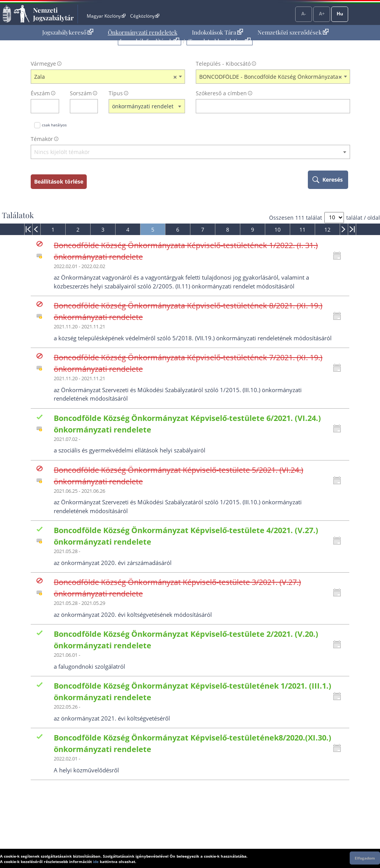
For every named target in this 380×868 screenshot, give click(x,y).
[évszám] (40, 106)
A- (304, 14)
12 (327, 229)
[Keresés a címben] (268, 106)
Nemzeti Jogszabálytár (53, 14)
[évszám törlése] (54, 106)
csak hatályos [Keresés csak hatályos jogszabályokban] (54, 125)
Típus (116, 93)
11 (302, 229)
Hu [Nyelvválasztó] (340, 14)
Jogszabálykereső (68, 32)
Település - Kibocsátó (223, 64)
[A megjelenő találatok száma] (334, 218)
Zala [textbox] (106, 77)
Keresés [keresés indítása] (333, 180)
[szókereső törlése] (344, 106)
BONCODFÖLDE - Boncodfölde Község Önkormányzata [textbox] (271, 77)
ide (96, 861)
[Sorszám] (79, 106)
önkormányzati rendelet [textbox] (143, 106)
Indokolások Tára (217, 32)
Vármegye (43, 64)
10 (278, 229)
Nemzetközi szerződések (293, 32)
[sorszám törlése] (92, 106)
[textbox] (190, 152)
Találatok (18, 215)
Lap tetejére (369, 833)
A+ (322, 14)
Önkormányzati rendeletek (143, 32)
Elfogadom (365, 858)
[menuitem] (68, 32)
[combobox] (108, 77)
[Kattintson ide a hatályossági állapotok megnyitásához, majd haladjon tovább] (339, 256)
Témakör (42, 139)
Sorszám (81, 93)
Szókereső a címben (221, 93)
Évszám (40, 93)
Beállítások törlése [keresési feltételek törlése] (59, 181)
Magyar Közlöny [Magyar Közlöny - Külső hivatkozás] (106, 16)
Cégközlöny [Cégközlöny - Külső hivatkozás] (145, 16)
